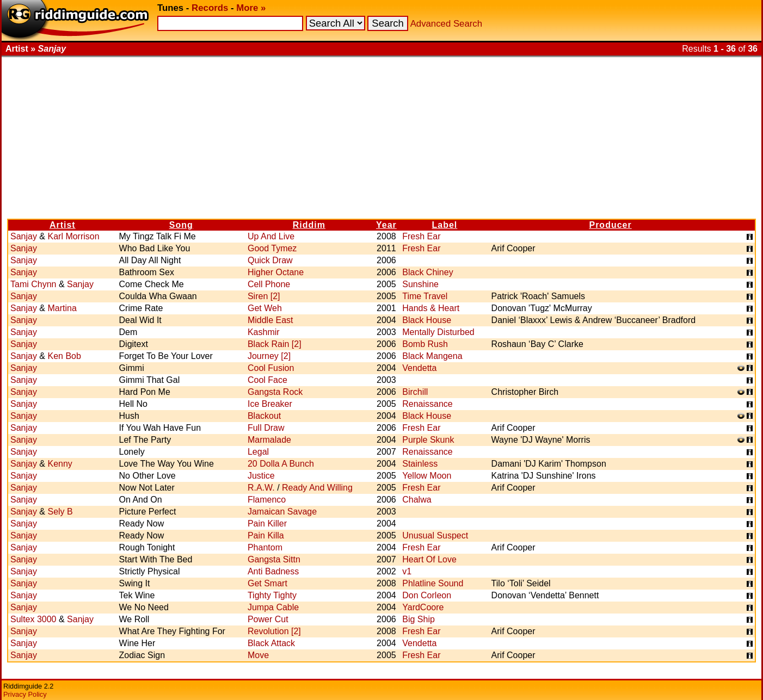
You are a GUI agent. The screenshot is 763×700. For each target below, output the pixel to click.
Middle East (270, 320)
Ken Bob (64, 356)
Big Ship (419, 619)
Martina (62, 308)
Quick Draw (270, 260)
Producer (610, 225)
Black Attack (271, 643)
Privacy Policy (25, 694)
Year (386, 225)
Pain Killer (267, 524)
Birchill (415, 392)
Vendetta (419, 368)
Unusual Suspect (435, 535)
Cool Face (267, 380)
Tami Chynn (33, 284)
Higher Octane (276, 272)
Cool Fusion (271, 368)
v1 (407, 571)
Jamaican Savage (282, 512)
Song (181, 225)
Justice (261, 476)
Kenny (60, 464)
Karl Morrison (73, 236)
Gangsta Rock (275, 392)
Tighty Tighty (272, 595)
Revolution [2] (274, 631)
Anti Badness (273, 571)
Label (445, 225)
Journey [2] (269, 356)
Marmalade (269, 440)
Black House (427, 320)
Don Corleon (427, 595)
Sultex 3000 (33, 619)
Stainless (420, 464)
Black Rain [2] (275, 344)
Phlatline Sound (433, 583)
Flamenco (267, 500)
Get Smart (267, 583)
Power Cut (268, 619)
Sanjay (24, 236)
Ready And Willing (317, 488)
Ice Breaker (270, 404)
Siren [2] (264, 296)
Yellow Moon (427, 476)
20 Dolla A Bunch (281, 464)
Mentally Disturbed (438, 332)
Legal (258, 452)
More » (251, 8)
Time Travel (425, 296)
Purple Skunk (428, 440)
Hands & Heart (431, 308)
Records (210, 8)
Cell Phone (269, 284)
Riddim (309, 225)
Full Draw (266, 428)
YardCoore (423, 607)
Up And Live (271, 236)
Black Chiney (427, 272)
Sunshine (420, 284)
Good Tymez (272, 248)
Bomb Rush (425, 344)
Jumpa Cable (273, 607)
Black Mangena (432, 356)
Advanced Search (446, 24)
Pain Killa (266, 535)
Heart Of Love (429, 559)
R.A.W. (261, 488)
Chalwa (417, 500)
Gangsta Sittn (274, 559)
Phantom (265, 547)
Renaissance (427, 404)
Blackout (264, 416)
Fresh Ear (421, 236)
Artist (63, 225)
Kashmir (264, 332)
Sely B (60, 512)
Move (258, 655)
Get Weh (265, 308)
